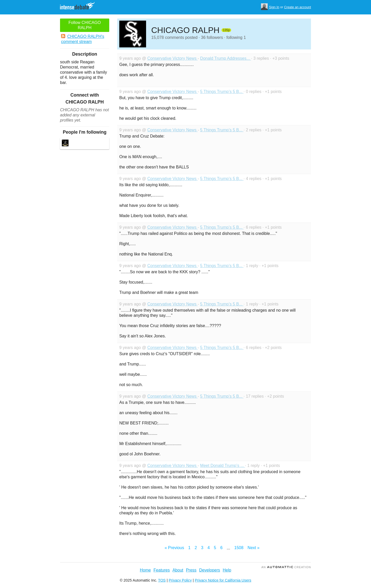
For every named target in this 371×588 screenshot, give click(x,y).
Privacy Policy (180, 580)
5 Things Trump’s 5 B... (222, 92)
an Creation (286, 567)
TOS (162, 580)
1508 (239, 548)
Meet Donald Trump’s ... (223, 466)
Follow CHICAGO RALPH (85, 25)
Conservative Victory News (172, 58)
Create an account (297, 7)
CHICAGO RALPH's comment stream (83, 39)
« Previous (174, 548)
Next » (254, 548)
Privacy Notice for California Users (223, 580)
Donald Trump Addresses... (226, 58)
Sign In (274, 7)
